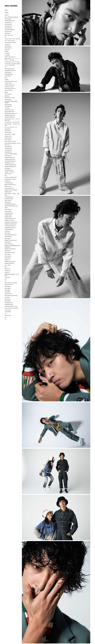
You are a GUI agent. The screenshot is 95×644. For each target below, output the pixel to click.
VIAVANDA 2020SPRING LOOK (10, 167)
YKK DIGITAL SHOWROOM (10, 30)
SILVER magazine (8, 46)
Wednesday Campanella (9, 188)
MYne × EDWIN (8, 265)
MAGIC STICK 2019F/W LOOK (10, 185)
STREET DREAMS (8, 76)
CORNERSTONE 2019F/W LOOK (11, 224)
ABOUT (6, 10)
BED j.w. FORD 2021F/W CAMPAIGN (11, 17)
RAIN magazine (8, 168)
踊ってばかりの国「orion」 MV (11, 127)
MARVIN (6, 92)
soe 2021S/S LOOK (8, 83)
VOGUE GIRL (7, 50)
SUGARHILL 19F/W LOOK (9, 220)
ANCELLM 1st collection (9, 87)
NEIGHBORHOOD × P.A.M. (9, 163)
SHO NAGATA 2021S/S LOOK (10, 89)
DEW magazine (8, 299)
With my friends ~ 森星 (9, 110)
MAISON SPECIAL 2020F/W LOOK (11, 114)
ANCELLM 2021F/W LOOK (10, 69)
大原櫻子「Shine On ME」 (10, 172)
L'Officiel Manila (8, 286)
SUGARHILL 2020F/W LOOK (10, 159)
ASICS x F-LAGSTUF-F (9, 90)
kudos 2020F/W (8, 129)
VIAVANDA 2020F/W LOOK (10, 117)
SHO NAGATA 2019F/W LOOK (10, 226)
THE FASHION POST (8, 23)
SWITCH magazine (8, 19)
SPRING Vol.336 (8, 271)
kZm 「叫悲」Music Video (10, 41)
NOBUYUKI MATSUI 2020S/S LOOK (11, 206)
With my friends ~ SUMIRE (10, 98)
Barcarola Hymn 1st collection (10, 179)
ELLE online (7, 96)
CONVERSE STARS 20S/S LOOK (10, 165)
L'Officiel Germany (8, 294)
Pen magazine (7, 297)
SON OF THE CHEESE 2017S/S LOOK (11, 308)
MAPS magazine (8, 238)
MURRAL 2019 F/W (8, 192)
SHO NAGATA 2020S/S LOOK (10, 204)
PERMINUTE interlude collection (11, 240)
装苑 (6, 176)
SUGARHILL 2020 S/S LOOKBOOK (11, 190)
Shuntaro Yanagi (8, 315)
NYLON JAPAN (7, 290)
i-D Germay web (8, 310)
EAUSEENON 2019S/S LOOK (10, 228)
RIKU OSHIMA (11, 6)
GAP (6, 37)
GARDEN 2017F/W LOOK (9, 263)
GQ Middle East (8, 181)
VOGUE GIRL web (8, 242)
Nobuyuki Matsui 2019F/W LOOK (11, 222)
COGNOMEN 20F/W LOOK (10, 158)
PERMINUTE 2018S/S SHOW (10, 262)
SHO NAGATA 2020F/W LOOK (10, 161)
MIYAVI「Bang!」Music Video (10, 142)
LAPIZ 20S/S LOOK (8, 136)
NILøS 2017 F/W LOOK (9, 285)
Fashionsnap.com (8, 256)
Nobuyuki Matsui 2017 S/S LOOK (11, 306)
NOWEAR (6, 51)
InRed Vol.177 (7, 272)
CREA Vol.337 (7, 269)
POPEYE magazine (8, 32)
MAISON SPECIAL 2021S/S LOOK (11, 81)
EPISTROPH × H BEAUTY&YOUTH (11, 177)
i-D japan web (7, 277)
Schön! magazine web (9, 244)
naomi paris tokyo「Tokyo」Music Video (12, 39)
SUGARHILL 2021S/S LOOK (10, 85)
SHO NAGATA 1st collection (10, 253)
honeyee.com (7, 260)
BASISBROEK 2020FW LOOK (10, 115)
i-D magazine (7, 44)
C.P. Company (7, 53)
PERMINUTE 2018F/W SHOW (10, 249)
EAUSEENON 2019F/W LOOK (10, 219)
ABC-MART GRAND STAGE (9, 21)
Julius (6, 78)
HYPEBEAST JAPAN (8, 215)
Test (6, 279)
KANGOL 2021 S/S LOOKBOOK (10, 42)
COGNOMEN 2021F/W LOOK (10, 71)
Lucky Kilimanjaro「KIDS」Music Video (12, 62)
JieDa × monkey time (9, 35)
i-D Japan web (7, 231)
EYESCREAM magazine (9, 74)
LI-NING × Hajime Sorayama (10, 57)
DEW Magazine (8, 33)
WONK (6, 208)
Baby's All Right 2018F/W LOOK (11, 235)
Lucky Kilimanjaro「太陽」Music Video (12, 122)
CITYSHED (7, 80)
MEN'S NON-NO (8, 131)
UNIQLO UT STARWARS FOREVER (11, 154)
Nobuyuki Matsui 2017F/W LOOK (11, 283)
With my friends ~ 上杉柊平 (10, 134)
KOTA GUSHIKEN (8, 312)
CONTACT (7, 13)
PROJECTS (7, 15)
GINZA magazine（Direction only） (11, 295)
